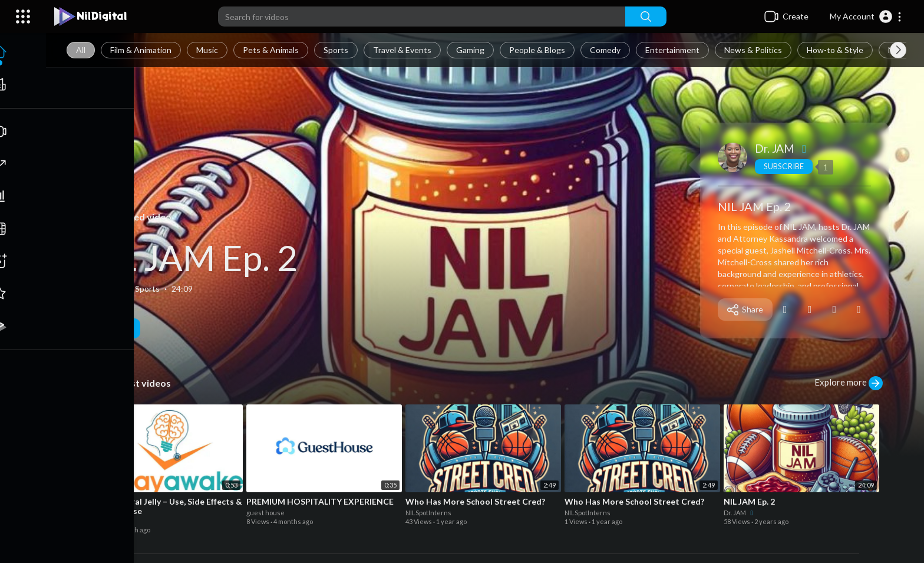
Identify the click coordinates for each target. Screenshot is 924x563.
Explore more (849, 383)
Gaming (471, 50)
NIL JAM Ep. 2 (190, 258)
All (82, 50)
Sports (337, 50)
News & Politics (754, 50)
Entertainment (674, 50)
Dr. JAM (783, 148)
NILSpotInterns (429, 513)
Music (208, 50)
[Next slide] (898, 50)
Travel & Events (403, 50)
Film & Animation (142, 50)
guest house (266, 513)
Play (112, 328)
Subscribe (784, 166)
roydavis (101, 521)
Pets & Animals (272, 50)
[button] (866, 17)
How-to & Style (836, 50)
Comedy (606, 50)
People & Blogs (538, 50)
